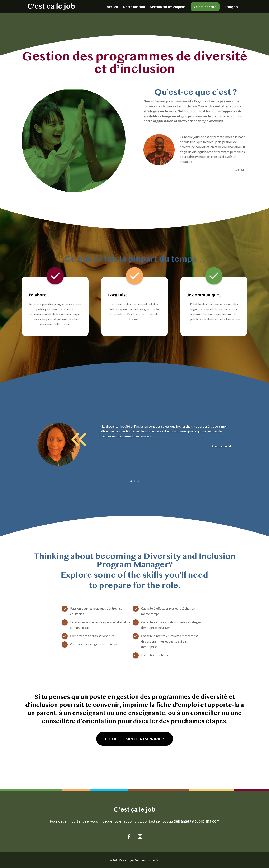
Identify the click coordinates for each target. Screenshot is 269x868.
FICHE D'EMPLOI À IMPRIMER (135, 739)
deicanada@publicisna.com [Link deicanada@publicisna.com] (196, 821)
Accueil (112, 7)
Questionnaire (205, 7)
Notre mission (134, 7)
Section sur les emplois (168, 7)
